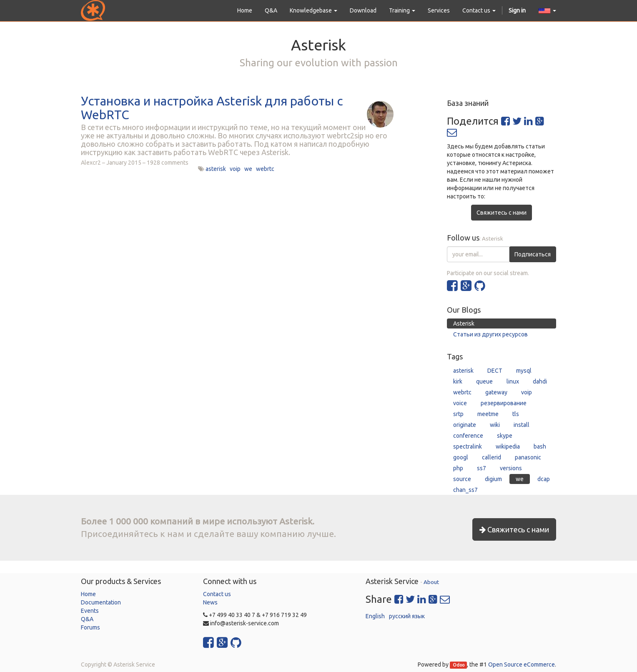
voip (235, 169)
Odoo (459, 665)
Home (88, 594)
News (210, 602)
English (375, 616)
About (431, 582)
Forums (90, 627)
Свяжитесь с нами (502, 213)
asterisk (216, 169)
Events (90, 611)
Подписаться (533, 254)
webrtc (265, 169)
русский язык (407, 616)
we (248, 169)
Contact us (217, 594)
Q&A (87, 619)
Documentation (101, 602)
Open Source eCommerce (522, 664)
